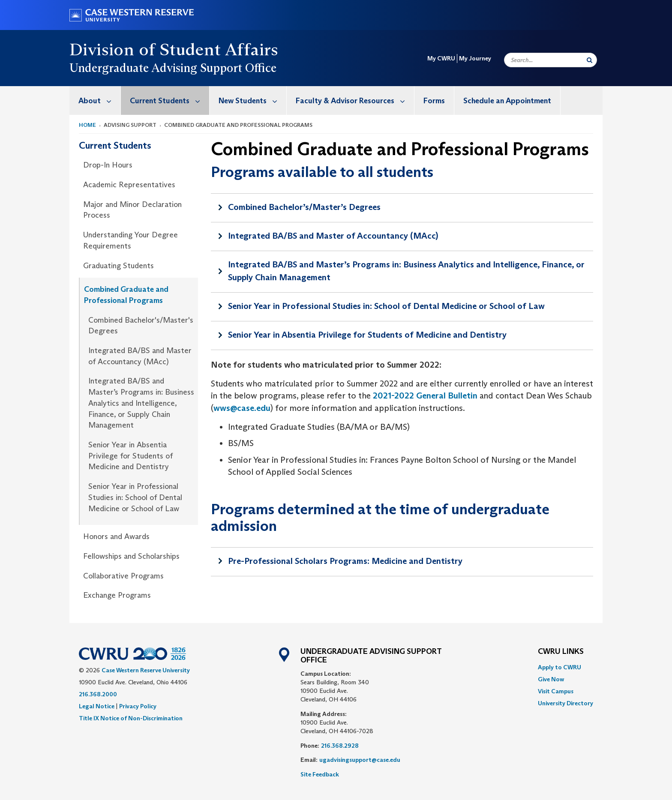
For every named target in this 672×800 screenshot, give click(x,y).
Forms (434, 101)
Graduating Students (118, 266)
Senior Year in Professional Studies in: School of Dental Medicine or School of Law (135, 497)
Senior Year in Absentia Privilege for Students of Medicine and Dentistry (130, 456)
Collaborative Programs (123, 576)
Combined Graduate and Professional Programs (126, 295)
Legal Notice (97, 706)
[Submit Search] (589, 60)
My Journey (475, 58)
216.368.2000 (98, 694)
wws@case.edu (242, 408)
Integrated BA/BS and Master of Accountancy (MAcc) (140, 356)
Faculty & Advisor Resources (355, 100)
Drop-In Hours (108, 165)
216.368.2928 (340, 746)
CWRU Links (561, 652)
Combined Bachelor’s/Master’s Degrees (304, 207)
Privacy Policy (138, 706)
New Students (252, 100)
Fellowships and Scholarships (131, 556)
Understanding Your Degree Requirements (130, 240)
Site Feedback (320, 774)
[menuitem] (95, 100)
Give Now (551, 679)
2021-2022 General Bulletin (425, 396)
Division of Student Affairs (174, 49)
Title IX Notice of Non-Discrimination (131, 718)
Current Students (169, 100)
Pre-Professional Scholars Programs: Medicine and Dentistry (345, 561)
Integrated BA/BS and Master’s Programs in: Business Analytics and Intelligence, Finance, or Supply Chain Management (141, 403)
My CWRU (441, 58)
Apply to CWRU (559, 667)
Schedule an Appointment (507, 101)
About (99, 100)
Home (87, 125)
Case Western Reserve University (146, 670)
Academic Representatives (129, 185)
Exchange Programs (117, 595)
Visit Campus (556, 691)
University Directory (565, 703)
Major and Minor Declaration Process (132, 210)
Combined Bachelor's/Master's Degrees (141, 326)
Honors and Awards (116, 536)
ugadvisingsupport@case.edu (360, 760)
